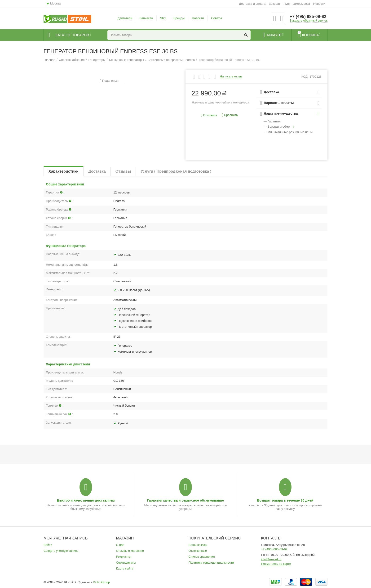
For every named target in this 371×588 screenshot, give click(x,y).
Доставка (97, 171)
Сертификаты (126, 563)
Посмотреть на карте (276, 564)
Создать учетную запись (61, 551)
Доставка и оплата (252, 4)
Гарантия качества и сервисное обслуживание (185, 500)
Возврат (275, 4)
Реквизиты (124, 557)
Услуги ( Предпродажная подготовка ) (176, 171)
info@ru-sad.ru (271, 559)
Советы (216, 18)
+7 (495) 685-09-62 (308, 17)
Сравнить (230, 115)
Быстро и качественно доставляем (86, 500)
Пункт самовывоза (297, 4)
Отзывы (123, 171)
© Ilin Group (102, 582)
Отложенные (198, 551)
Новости (319, 4)
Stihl (163, 18)
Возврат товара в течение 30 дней (285, 500)
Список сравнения (202, 557)
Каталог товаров (72, 35)
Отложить (209, 115)
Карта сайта (125, 568)
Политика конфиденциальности (211, 563)
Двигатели (125, 18)
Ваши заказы (198, 545)
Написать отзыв (231, 76)
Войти (48, 545)
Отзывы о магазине (130, 551)
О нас (120, 545)
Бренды (179, 18)
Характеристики (64, 171)
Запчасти (146, 18)
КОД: (305, 77)
